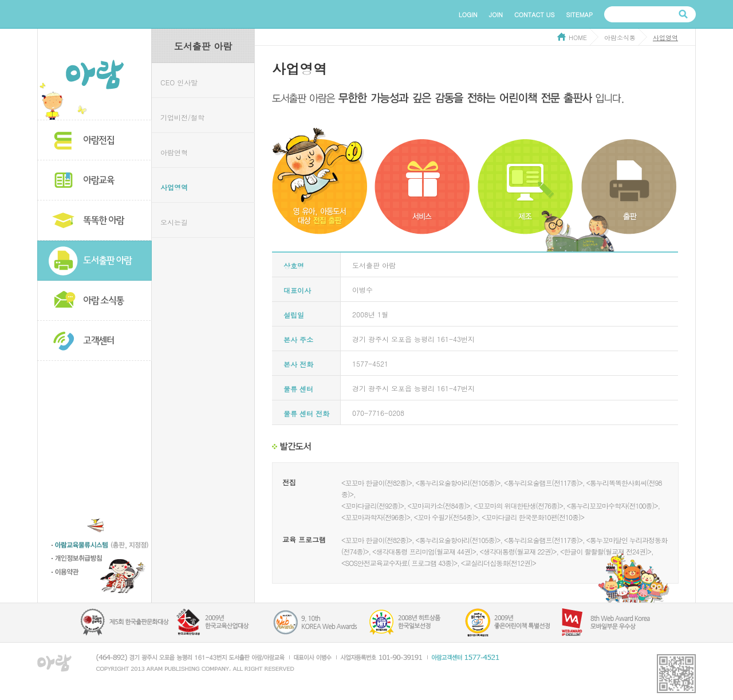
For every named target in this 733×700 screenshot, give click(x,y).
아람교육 (94, 180)
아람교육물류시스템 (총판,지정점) (101, 546)
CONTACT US (535, 15)
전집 (289, 482)
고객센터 (94, 341)
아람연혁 (174, 152)
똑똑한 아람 (94, 221)
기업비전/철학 (182, 117)
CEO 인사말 (179, 82)
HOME (578, 38)
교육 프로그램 (304, 539)
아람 (94, 74)
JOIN (496, 15)
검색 (683, 14)
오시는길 (174, 222)
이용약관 (101, 574)
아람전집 (94, 140)
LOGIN (468, 15)
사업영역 (174, 187)
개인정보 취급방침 (101, 560)
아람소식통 (94, 301)
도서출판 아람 (94, 261)
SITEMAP (580, 15)
